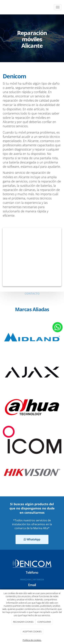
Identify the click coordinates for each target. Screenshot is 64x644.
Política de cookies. (32, 640)
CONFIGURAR (44, 622)
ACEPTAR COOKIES (32, 631)
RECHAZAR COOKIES (23, 622)
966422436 (26, 579)
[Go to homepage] (2, 7)
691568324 (38, 579)
